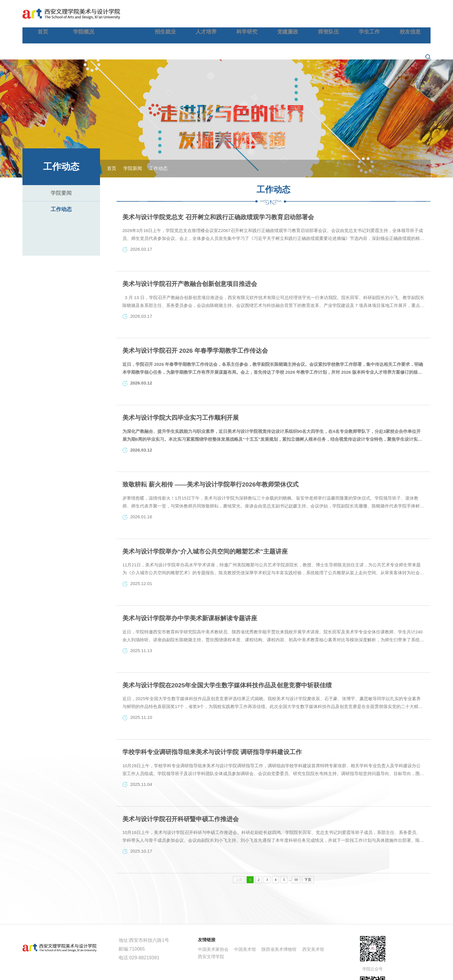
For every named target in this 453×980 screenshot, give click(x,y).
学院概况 (165, 13)
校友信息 (403, 13)
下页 (308, 854)
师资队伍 (344, 13)
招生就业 (225, 13)
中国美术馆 (245, 923)
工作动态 (61, 179)
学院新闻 (195, 13)
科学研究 (284, 13)
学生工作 (374, 13)
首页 (135, 13)
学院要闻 (61, 162)
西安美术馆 (313, 923)
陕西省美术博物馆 (279, 923)
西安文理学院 (211, 931)
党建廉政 (314, 13)
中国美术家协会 (213, 923)
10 (296, 854)
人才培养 (254, 13)
